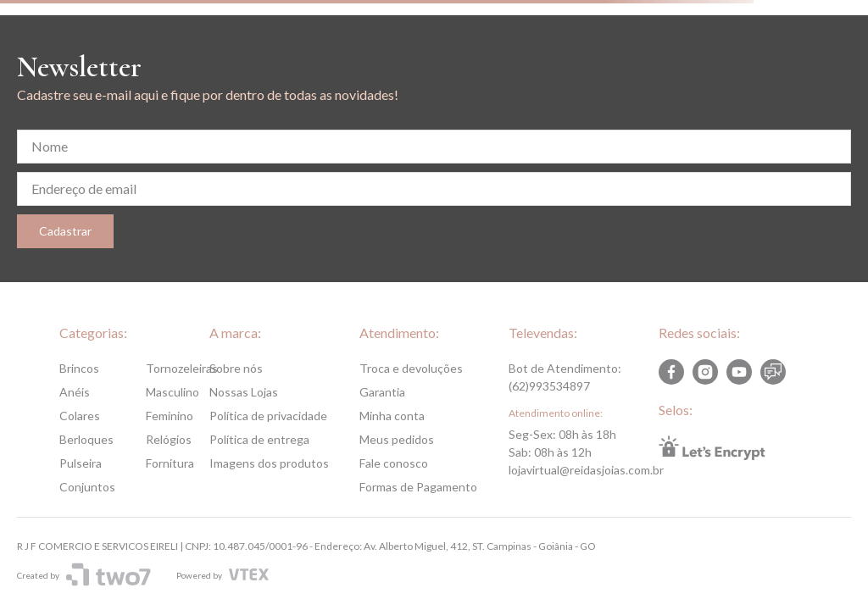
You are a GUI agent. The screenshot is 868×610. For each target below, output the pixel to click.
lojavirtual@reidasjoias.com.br (586, 470)
